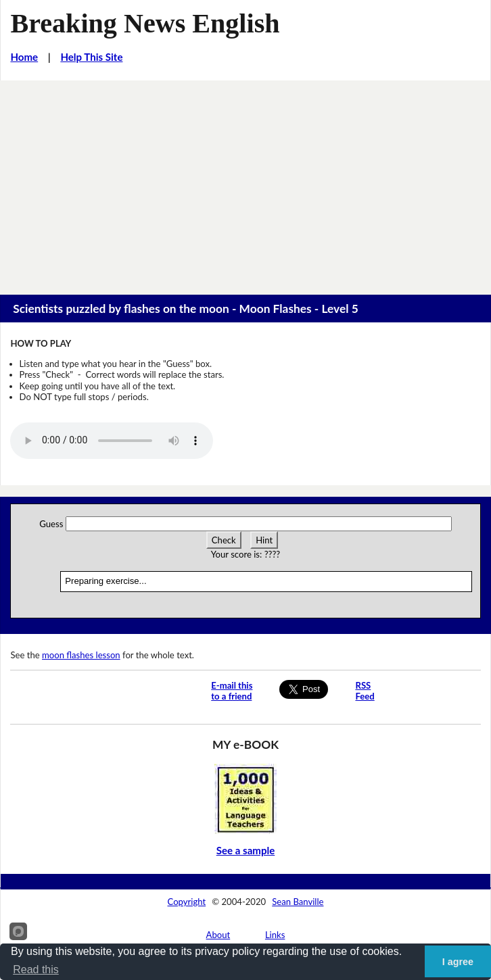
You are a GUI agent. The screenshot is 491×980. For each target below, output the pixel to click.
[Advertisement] (245, 182)
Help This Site (91, 57)
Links (275, 935)
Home (24, 57)
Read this (36, 970)
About (218, 935)
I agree (458, 962)
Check (224, 540)
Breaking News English (145, 23)
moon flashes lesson (81, 655)
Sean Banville (298, 902)
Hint (264, 540)
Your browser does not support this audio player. (112, 441)
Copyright (187, 902)
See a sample (246, 850)
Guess (51, 524)
